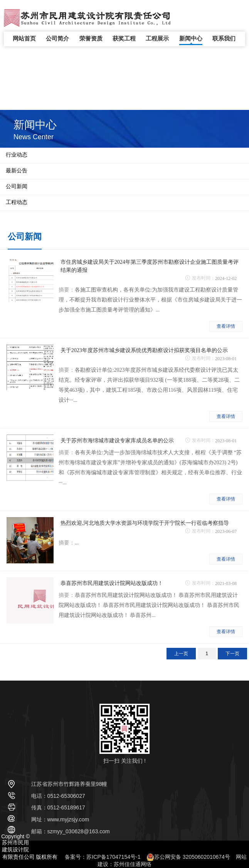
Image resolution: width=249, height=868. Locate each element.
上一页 (181, 654)
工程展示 (157, 38)
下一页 (232, 654)
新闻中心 (191, 38)
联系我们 (224, 38)
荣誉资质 (91, 38)
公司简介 (57, 38)
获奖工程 (124, 38)
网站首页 (24, 38)
